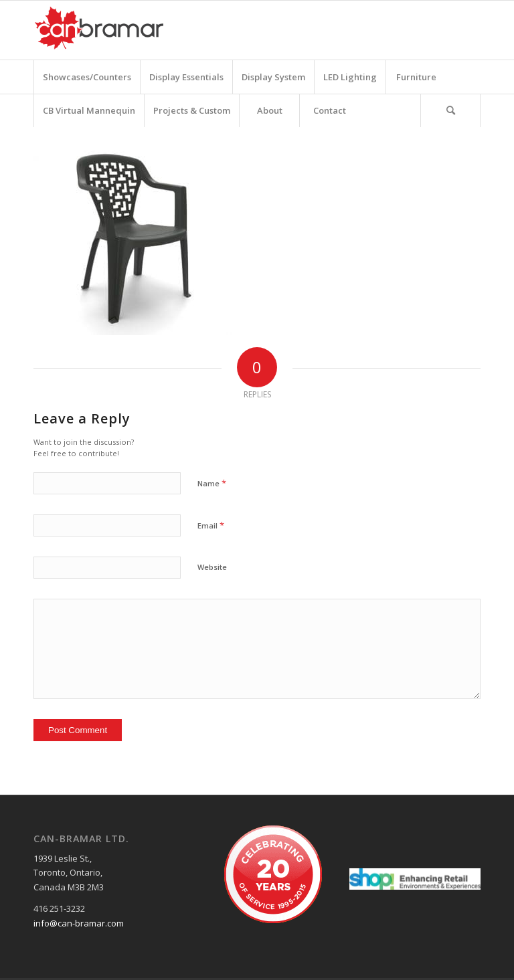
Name (212, 483)
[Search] (450, 110)
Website (212, 567)
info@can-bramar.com (79, 923)
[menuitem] (87, 77)
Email (211, 525)
